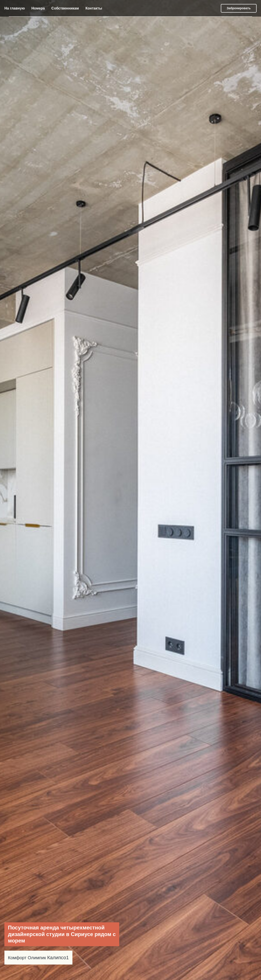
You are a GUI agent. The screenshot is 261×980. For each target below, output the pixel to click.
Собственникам (65, 8)
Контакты (94, 8)
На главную (15, 8)
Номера (38, 8)
